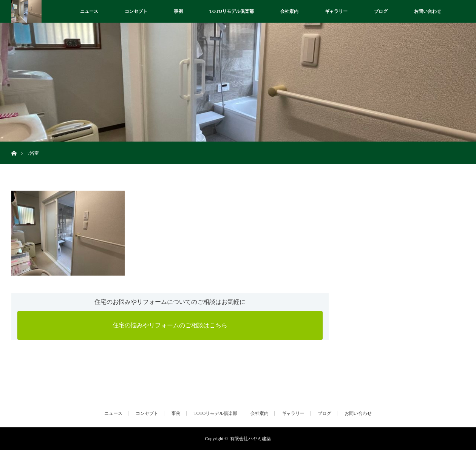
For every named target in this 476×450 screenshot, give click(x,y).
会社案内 (289, 11)
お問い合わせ (428, 11)
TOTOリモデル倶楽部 (232, 11)
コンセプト (136, 11)
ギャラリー (336, 11)
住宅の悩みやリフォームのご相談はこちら (170, 325)
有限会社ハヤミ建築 (250, 439)
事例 (178, 11)
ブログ (381, 11)
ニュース (89, 11)
